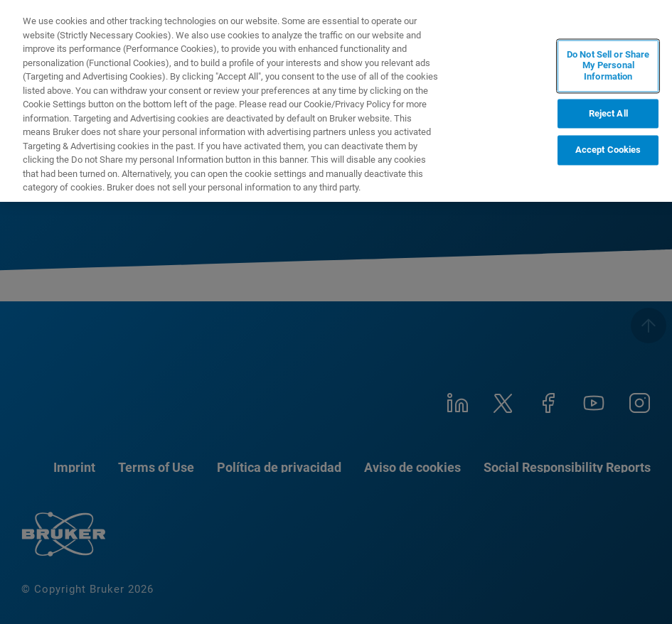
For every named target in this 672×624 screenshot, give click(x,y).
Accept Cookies (608, 150)
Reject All (608, 113)
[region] (336, 101)
